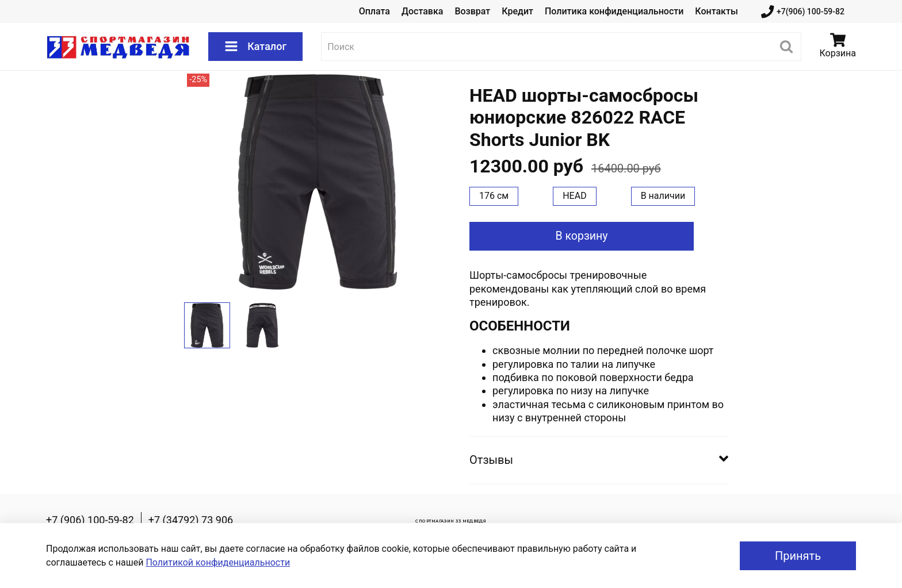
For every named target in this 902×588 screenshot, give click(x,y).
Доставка (422, 11)
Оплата (374, 11)
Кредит (517, 11)
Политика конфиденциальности (614, 11)
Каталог (255, 47)
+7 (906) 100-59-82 (90, 520)
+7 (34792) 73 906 (191, 520)
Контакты (716, 11)
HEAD (574, 196)
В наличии (663, 196)
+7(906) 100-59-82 (803, 12)
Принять (798, 556)
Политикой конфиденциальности (218, 562)
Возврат (472, 11)
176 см (494, 196)
